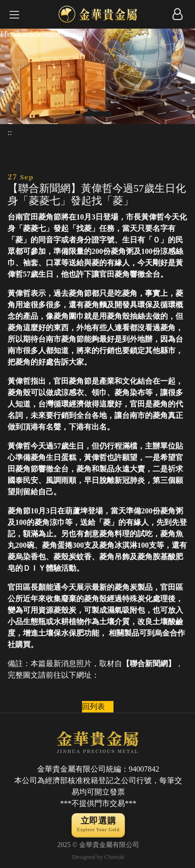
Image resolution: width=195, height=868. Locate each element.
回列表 (93, 706)
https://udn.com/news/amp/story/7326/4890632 (80, 686)
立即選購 (98, 825)
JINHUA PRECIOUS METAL (98, 741)
